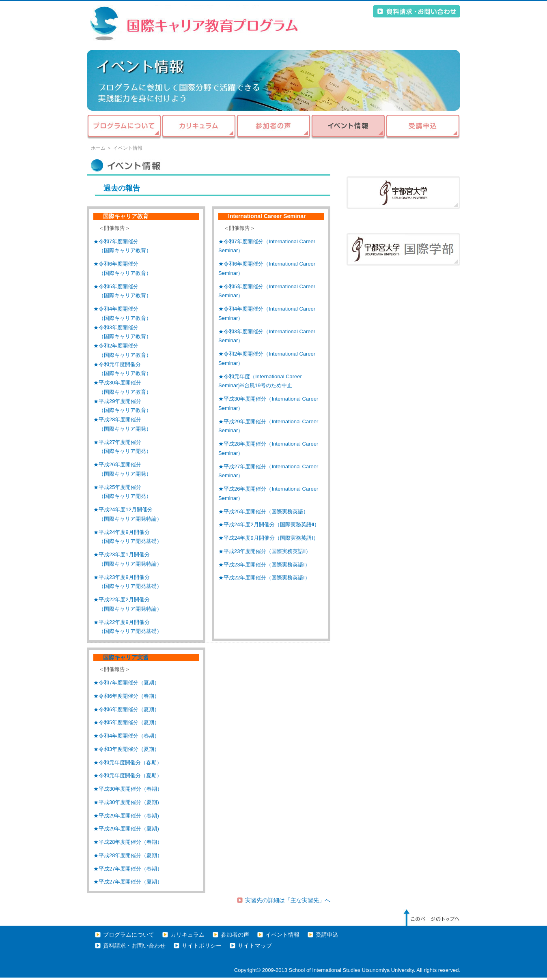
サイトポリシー (202, 946)
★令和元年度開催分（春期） (128, 762)
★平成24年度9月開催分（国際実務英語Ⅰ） (268, 538)
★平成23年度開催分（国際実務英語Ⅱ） (265, 551)
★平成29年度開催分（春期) (126, 816)
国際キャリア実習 (123, 657)
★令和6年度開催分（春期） (126, 696)
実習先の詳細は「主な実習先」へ (288, 900)
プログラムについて (124, 127)
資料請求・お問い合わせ (417, 11)
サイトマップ (255, 946)
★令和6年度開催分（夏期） (126, 709)
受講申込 (423, 127)
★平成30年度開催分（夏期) (126, 802)
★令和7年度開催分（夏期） (126, 683)
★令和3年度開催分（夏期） (126, 749)
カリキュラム (199, 127)
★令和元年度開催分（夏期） (128, 775)
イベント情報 (348, 127)
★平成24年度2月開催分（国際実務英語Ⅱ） (269, 524)
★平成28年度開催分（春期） (128, 842)
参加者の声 (273, 127)
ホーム (98, 148)
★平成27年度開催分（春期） (128, 869)
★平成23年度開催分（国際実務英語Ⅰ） (264, 565)
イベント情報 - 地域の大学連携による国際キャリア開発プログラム (273, 80)
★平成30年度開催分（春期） (128, 789)
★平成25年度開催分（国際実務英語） (263, 511)
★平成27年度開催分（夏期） (128, 882)
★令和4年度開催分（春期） (126, 736)
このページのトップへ (432, 918)
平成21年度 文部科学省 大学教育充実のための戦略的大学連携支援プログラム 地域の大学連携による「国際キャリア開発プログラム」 (194, 24)
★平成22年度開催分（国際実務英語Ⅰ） (264, 578)
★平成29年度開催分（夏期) (126, 829)
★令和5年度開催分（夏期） (126, 722)
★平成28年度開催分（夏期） (128, 855)
